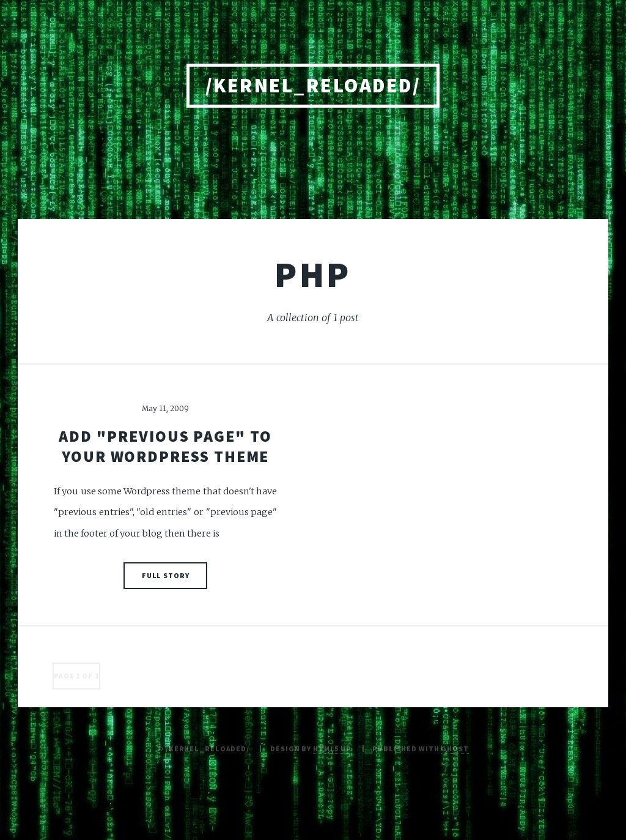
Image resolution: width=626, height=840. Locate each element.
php (313, 274)
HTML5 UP (332, 749)
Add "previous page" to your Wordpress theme (165, 446)
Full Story (166, 575)
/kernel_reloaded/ (313, 85)
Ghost (455, 749)
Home (27, 190)
